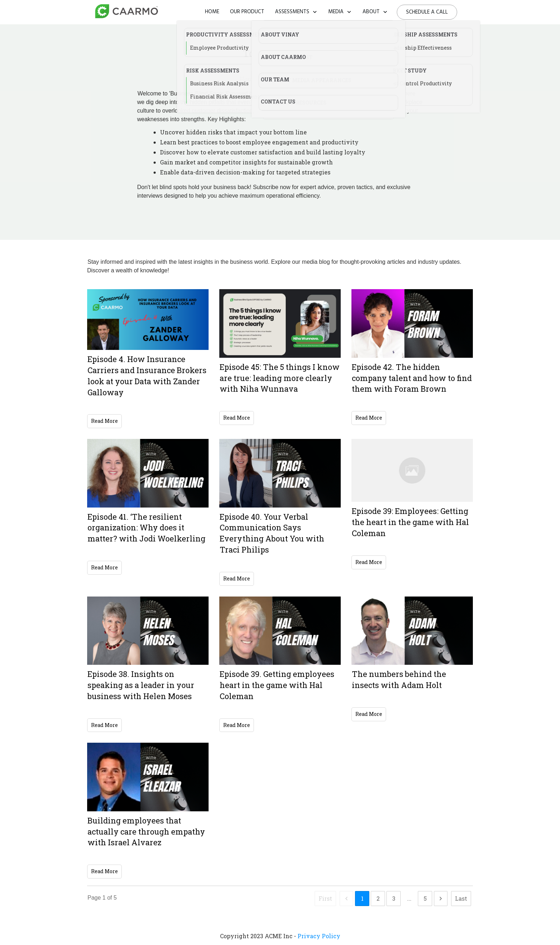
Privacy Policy (319, 936)
